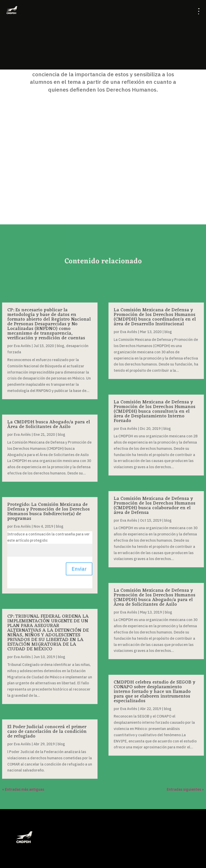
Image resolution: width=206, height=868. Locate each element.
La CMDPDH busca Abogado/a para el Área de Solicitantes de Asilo (49, 424)
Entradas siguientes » (185, 789)
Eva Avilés (22, 346)
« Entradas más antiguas (23, 789)
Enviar (79, 569)
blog (60, 346)
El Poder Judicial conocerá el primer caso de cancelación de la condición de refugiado (47, 732)
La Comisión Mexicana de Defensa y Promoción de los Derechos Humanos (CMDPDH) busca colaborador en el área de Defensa (154, 506)
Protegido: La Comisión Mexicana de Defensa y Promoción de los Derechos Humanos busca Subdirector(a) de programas (49, 512)
